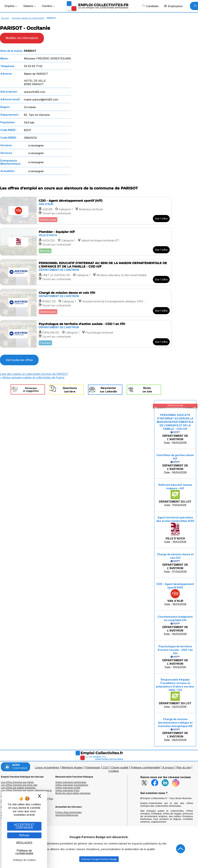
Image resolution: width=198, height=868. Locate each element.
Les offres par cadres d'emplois (18, 788)
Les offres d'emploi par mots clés (19, 785)
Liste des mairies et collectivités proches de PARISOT (34, 374)
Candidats (150, 6)
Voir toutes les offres (19, 360)
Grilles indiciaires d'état (68, 788)
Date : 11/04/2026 (175, 657)
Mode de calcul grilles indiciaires (73, 793)
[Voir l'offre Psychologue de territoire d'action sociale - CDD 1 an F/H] (86, 334)
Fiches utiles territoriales (68, 812)
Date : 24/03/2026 (175, 693)
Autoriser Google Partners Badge (99, 859)
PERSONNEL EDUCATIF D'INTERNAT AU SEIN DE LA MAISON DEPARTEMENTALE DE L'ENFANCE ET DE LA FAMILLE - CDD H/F (175, 422)
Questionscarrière (70, 390)
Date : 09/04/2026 (175, 625)
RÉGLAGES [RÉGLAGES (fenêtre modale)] (24, 843)
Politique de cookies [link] (24, 860)
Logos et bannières (47, 767)
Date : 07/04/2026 (175, 563)
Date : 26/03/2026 (175, 730)
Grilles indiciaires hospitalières (72, 785)
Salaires (29, 6)
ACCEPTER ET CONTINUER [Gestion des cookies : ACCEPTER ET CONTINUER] (24, 826)
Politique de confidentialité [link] (24, 852)
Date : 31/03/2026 (175, 530)
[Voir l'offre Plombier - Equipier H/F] (86, 242)
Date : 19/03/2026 (175, 594)
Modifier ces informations (22, 38)
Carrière (48, 6)
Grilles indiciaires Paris (67, 790)
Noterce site (147, 390)
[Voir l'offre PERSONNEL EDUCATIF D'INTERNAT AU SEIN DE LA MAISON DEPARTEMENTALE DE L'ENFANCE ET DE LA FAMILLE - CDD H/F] (86, 272)
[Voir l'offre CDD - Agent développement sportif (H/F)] (86, 211)
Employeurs (173, 6)
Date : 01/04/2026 (175, 495)
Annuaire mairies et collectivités (28, 18)
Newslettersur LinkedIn (108, 390)
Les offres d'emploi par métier (17, 782)
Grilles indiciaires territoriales (71, 782)
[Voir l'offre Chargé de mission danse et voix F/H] (86, 303)
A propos (168, 767)
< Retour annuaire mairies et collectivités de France (32, 377)
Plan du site (183, 767)
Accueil (5, 18)
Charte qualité (120, 767)
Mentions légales (72, 767)
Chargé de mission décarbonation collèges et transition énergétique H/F (175, 723)
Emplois (11, 6)
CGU (106, 767)
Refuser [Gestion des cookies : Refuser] (24, 835)
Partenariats (93, 767)
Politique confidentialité (145, 767)
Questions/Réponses (67, 815)
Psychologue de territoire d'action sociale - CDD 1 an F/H (175, 650)
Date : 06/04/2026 (175, 429)
